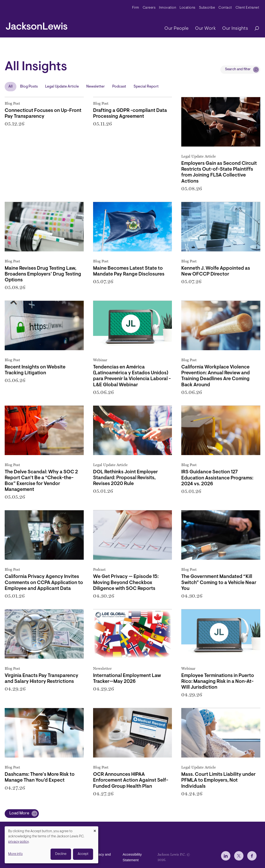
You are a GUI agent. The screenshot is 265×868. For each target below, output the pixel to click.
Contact (225, 8)
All (11, 87)
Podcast (119, 87)
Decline (61, 854)
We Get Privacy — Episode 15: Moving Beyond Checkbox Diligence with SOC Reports (126, 583)
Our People (176, 29)
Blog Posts (29, 87)
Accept (83, 854)
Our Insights (235, 29)
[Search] (254, 29)
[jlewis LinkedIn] (226, 856)
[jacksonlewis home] (37, 25)
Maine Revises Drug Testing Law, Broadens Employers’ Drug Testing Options (43, 274)
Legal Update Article (62, 87)
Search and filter (238, 69)
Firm (136, 8)
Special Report (146, 87)
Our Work (205, 29)
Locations (188, 8)
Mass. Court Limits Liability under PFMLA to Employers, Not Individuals (218, 780)
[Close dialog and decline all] (95, 829)
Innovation (168, 8)
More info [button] (15, 854)
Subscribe (207, 8)
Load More (19, 813)
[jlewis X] (239, 856)
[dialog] (51, 845)
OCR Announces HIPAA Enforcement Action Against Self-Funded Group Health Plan (131, 780)
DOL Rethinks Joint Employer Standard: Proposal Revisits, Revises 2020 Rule (125, 478)
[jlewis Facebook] (252, 856)
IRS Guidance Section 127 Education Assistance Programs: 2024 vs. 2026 (217, 478)
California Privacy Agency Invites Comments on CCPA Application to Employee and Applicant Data (44, 583)
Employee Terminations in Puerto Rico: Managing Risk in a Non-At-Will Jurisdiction (218, 682)
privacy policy (18, 842)
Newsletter (96, 87)
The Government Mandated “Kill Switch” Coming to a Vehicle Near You (219, 583)
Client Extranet (247, 8)
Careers (149, 8)
